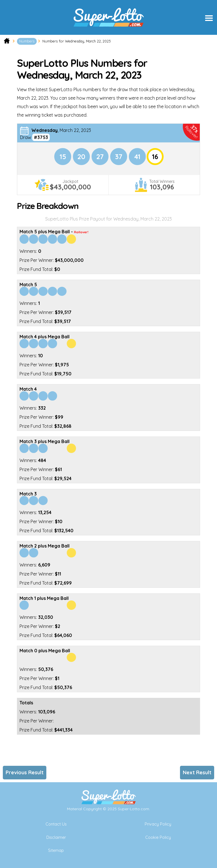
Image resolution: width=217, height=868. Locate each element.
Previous (25, 772)
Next (197, 772)
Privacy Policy (158, 824)
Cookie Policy (158, 837)
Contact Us (56, 824)
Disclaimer (56, 837)
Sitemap (56, 850)
